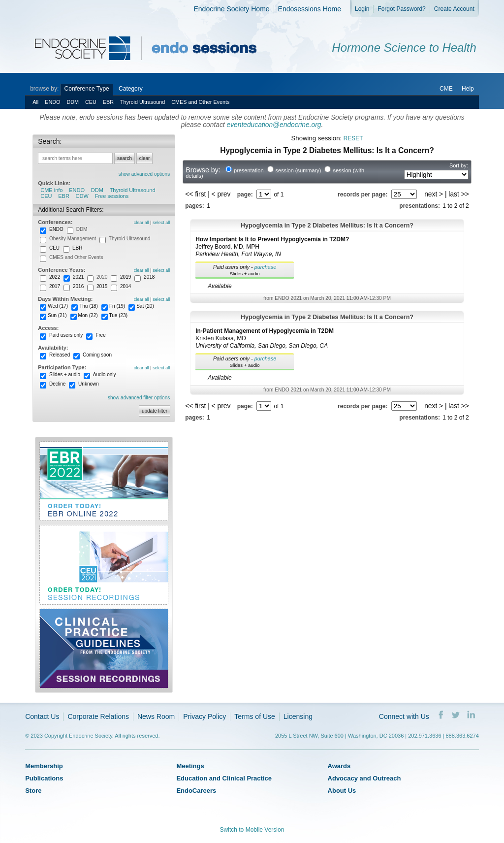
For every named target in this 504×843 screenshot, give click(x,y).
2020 (102, 277)
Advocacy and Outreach (364, 778)
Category (131, 89)
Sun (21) (57, 315)
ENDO (52, 102)
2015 (102, 286)
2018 (149, 277)
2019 (126, 277)
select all (161, 223)
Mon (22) (88, 315)
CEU (91, 102)
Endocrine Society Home (232, 9)
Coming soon (97, 355)
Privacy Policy (205, 716)
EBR (108, 102)
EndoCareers (196, 791)
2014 (126, 286)
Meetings (190, 766)
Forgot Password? (401, 9)
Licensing (298, 716)
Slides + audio (65, 374)
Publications (44, 778)
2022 (55, 277)
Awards (339, 766)
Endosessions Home (310, 9)
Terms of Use (254, 716)
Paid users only (66, 335)
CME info (51, 190)
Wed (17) (58, 306)
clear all (142, 223)
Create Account (454, 9)
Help (468, 89)
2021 (78, 277)
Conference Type (87, 89)
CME (446, 89)
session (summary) (299, 170)
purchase (266, 267)
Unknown (89, 384)
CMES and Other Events (200, 102)
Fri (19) (117, 306)
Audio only (105, 374)
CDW (82, 196)
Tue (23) (118, 315)
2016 (78, 286)
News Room (156, 716)
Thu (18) (89, 306)
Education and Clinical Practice (224, 778)
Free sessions (112, 196)
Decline (57, 384)
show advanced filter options (139, 398)
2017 (55, 286)
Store (33, 791)
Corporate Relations (98, 716)
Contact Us (42, 716)
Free (101, 335)
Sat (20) (145, 306)
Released (60, 355)
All (35, 102)
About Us (342, 791)
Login (362, 9)
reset (353, 138)
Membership (44, 766)
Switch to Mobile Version (252, 830)
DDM (73, 102)
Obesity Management (73, 239)
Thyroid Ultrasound (142, 102)
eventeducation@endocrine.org (274, 125)
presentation (249, 170)
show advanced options (144, 174)
